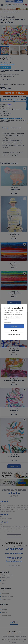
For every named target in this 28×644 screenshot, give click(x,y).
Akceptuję (14, 326)
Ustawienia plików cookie (14, 334)
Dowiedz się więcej (8, 322)
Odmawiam (14, 330)
